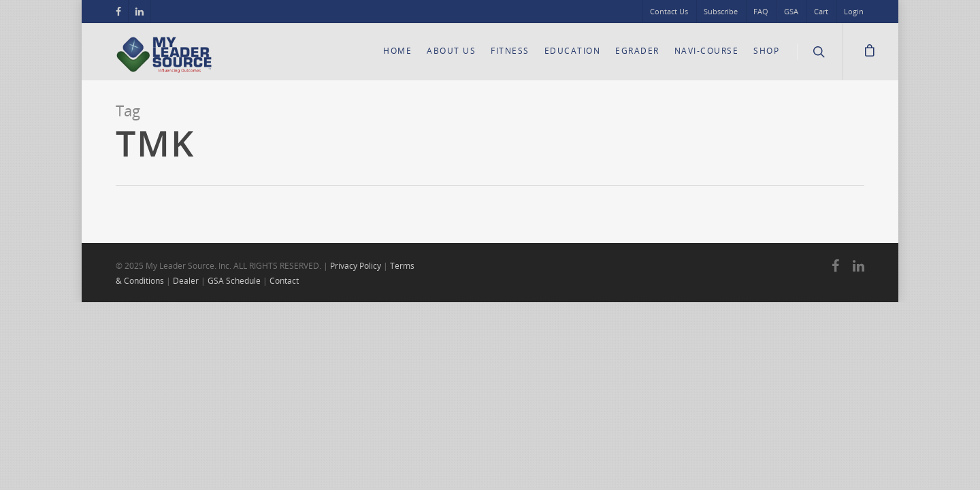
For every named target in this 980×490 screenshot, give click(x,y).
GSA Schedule (234, 281)
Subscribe (721, 11)
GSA (791, 11)
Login (854, 11)
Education (573, 51)
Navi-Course (707, 51)
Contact (284, 281)
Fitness (510, 51)
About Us (451, 51)
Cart (821, 11)
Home (397, 51)
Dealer (186, 281)
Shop (766, 51)
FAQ (761, 11)
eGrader (637, 51)
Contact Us (669, 11)
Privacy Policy (356, 266)
